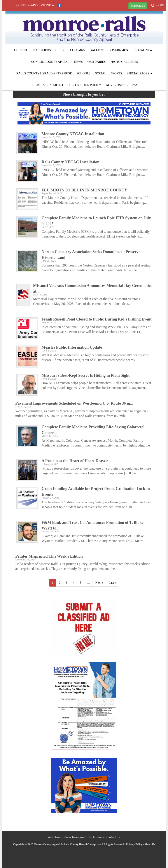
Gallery (97, 50)
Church (21, 50)
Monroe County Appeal (50, 62)
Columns (77, 50)
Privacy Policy (134, 844)
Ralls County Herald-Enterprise (44, 73)
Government (119, 50)
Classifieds (41, 50)
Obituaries (97, 62)
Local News (144, 50)
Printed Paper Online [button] (35, 5)
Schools (84, 73)
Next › (99, 583)
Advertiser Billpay (122, 85)
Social (101, 73)
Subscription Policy (84, 85)
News (79, 62)
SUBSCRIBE (138, 6)
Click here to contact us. (104, 837)
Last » (112, 583)
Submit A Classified (47, 85)
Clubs (60, 50)
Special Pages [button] (139, 73)
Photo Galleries (124, 62)
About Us (150, 844)
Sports (116, 73)
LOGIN (157, 5)
